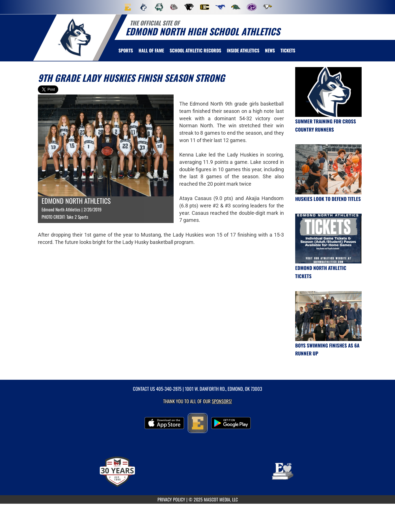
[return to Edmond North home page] (75, 37)
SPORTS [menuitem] (126, 50)
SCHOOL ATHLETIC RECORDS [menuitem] (195, 50)
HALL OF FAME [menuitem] (151, 50)
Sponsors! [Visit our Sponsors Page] (222, 401)
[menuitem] (128, 7)
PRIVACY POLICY (171, 499)
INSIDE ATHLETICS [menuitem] (243, 50)
